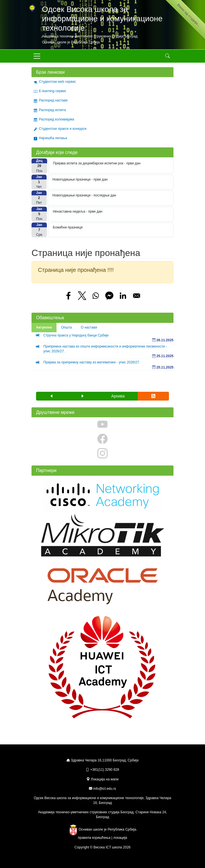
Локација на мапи (102, 779)
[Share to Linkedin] (123, 296)
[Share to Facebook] (68, 296)
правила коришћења (94, 838)
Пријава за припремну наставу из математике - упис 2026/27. (92, 362)
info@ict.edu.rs (105, 789)
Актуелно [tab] (44, 327)
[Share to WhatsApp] (96, 296)
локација (120, 838)
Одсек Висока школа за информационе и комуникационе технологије (102, 19)
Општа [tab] (66, 327)
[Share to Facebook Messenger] (109, 296)
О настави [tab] (89, 327)
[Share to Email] (137, 296)
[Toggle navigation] (37, 56)
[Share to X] (82, 296)
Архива (118, 396)
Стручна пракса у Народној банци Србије (76, 335)
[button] (52, 396)
